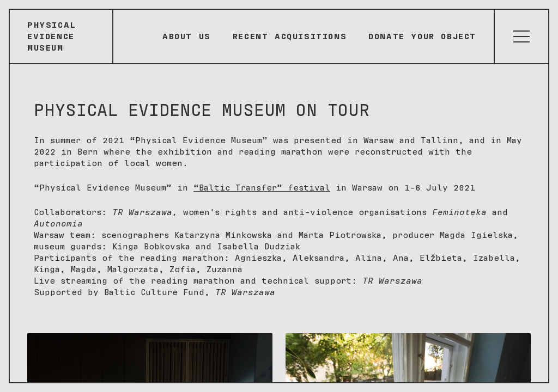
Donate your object (422, 36)
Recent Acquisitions (290, 36)
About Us (187, 36)
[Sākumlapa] (62, 36)
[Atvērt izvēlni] (521, 36)
